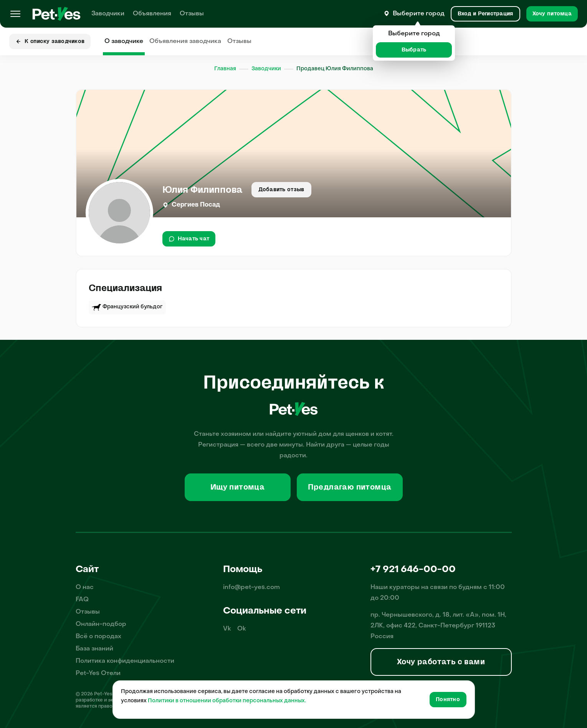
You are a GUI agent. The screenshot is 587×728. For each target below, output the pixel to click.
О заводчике (124, 41)
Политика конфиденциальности (125, 661)
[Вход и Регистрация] (485, 14)
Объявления (152, 14)
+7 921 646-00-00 (413, 570)
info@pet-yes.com (251, 587)
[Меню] (15, 14)
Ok (242, 629)
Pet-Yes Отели (98, 673)
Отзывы (192, 14)
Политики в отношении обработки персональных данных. (227, 701)
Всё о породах (98, 637)
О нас (85, 587)
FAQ (82, 600)
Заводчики (108, 14)
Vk (227, 629)
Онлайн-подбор (101, 624)
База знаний (94, 649)
